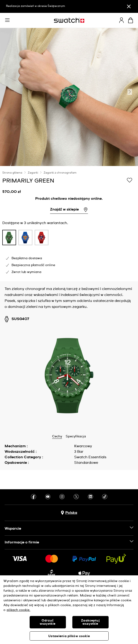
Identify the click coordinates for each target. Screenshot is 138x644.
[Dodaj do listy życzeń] (130, 180)
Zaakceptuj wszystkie (90, 622)
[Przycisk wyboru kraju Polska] (69, 513)
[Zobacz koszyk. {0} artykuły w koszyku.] (131, 20)
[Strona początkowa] (69, 20)
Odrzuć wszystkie (48, 622)
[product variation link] (9, 238)
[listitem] (9, 239)
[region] (69, 224)
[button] (7, 20)
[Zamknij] (129, 6)
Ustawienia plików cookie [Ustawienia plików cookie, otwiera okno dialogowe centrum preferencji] (69, 636)
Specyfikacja (76, 436)
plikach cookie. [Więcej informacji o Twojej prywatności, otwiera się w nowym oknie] (18, 610)
